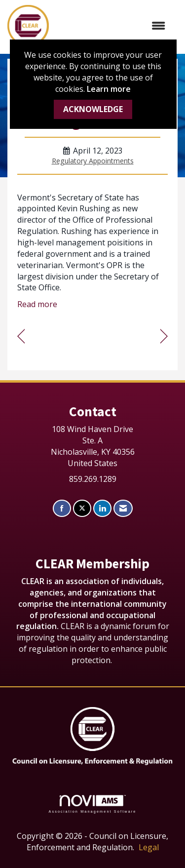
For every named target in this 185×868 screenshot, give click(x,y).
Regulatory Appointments (93, 161)
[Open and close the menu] (112, 26)
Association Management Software (92, 804)
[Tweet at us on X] (82, 508)
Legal (149, 847)
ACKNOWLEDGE (93, 109)
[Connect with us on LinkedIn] (102, 508)
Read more (37, 304)
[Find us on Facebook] (62, 508)
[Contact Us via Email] (123, 508)
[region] (164, 336)
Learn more (109, 89)
